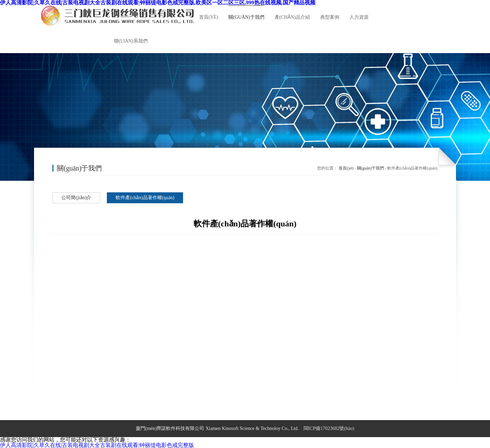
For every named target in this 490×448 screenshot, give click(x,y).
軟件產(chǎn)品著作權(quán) (145, 198)
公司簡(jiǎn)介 (76, 198)
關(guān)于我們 (370, 168)
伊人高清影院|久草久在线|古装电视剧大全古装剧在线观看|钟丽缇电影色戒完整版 (97, 445)
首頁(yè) (346, 168)
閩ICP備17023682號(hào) (329, 428)
